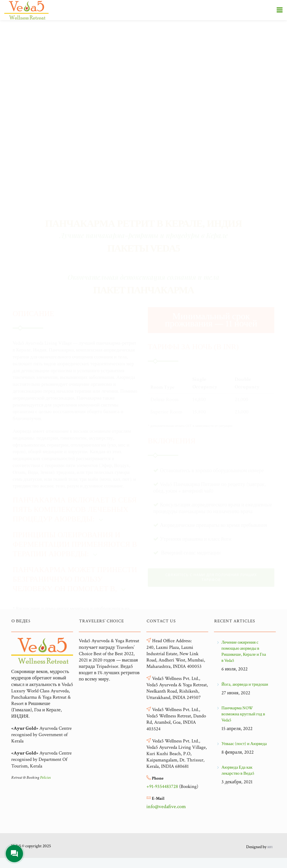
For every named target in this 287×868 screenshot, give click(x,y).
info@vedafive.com (166, 807)
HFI (270, 847)
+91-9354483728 (162, 786)
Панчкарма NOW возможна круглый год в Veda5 (243, 714)
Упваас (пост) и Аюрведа (244, 744)
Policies (45, 778)
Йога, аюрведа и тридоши (245, 684)
